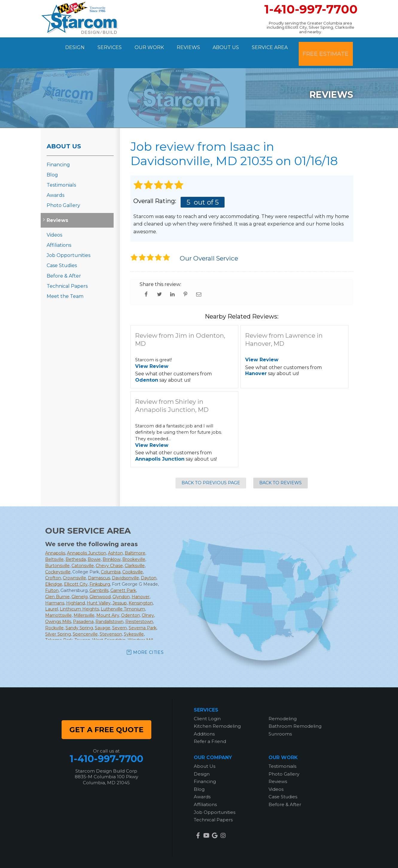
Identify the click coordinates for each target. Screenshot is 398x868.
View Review (152, 351)
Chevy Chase (109, 551)
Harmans (55, 588)
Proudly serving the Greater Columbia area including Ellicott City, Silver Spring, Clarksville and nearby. (311, 27)
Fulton (52, 575)
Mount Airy (108, 600)
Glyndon (121, 582)
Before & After (64, 261)
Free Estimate (330, 45)
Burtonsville (57, 551)
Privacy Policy (212, 856)
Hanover (256, 358)
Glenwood (100, 582)
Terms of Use (246, 856)
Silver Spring (58, 619)
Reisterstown (139, 607)
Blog (52, 160)
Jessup (120, 588)
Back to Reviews (280, 468)
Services (106, 45)
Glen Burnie (57, 582)
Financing (58, 149)
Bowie (94, 544)
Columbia (111, 557)
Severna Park (142, 613)
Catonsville (83, 551)
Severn (119, 613)
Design (68, 45)
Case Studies (62, 250)
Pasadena (83, 607)
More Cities (148, 637)
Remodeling (283, 703)
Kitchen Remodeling (217, 711)
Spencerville (85, 619)
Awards (55, 180)
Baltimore (135, 538)
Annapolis (55, 538)
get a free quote (106, 714)
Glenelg (80, 582)
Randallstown (109, 607)
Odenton (147, 365)
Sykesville (134, 619)
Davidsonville (125, 563)
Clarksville (135, 551)
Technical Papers (67, 271)
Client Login (207, 703)
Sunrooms (280, 719)
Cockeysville (58, 557)
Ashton (115, 538)
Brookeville (134, 544)
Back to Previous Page (211, 468)
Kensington (141, 588)
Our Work (148, 45)
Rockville (54, 613)
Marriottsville (58, 600)
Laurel (52, 594)
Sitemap (275, 856)
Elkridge (54, 569)
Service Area (277, 45)
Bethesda (76, 544)
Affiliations (59, 230)
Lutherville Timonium (123, 594)
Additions (204, 719)
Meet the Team (65, 281)
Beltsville (54, 544)
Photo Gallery (63, 190)
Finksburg (100, 569)
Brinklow (112, 544)
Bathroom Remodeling (295, 711)
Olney (148, 600)
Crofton (53, 563)
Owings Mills (58, 607)
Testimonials (61, 170)
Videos (54, 220)
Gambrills (99, 575)
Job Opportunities (68, 240)
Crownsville (74, 563)
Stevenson (111, 619)
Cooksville (133, 557)
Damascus (99, 563)
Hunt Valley (99, 588)
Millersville (84, 600)
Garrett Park (123, 575)
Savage (103, 613)
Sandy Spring (79, 613)
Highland (76, 588)
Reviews (190, 45)
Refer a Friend (210, 726)
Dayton (149, 563)
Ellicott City (76, 569)
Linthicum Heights (79, 594)
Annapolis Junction (160, 444)
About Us (230, 45)
